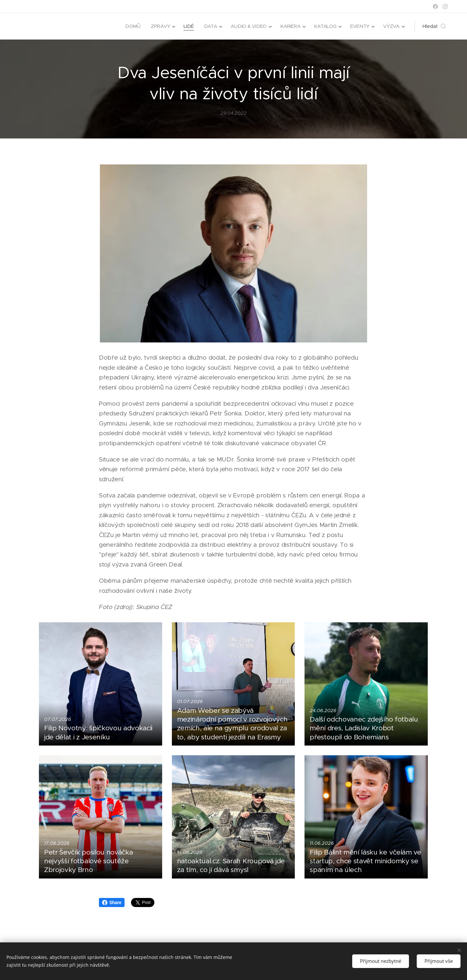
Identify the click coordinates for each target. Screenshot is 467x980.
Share (112, 902)
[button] (434, 26)
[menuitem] (130, 26)
